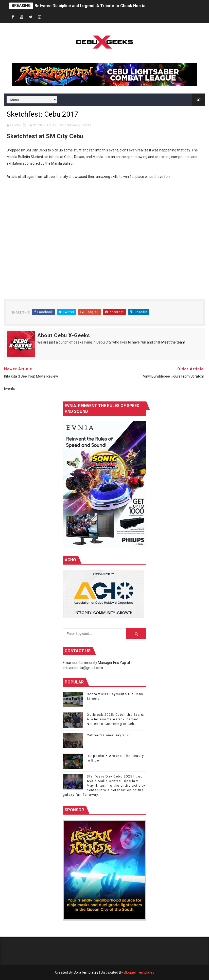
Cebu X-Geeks (69, 125)
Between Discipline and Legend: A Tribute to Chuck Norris (90, 6)
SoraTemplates (86, 972)
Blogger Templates (139, 972)
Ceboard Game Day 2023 (109, 735)
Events (86, 125)
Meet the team (173, 342)
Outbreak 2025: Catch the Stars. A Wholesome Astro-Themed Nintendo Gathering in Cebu (116, 719)
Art (54, 125)
